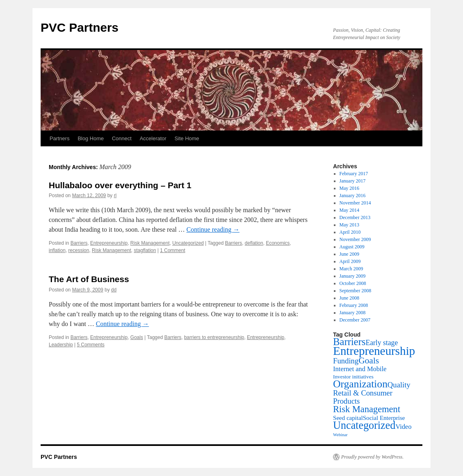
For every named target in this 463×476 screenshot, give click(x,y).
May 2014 (349, 210)
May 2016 (349, 188)
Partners (59, 138)
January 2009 (353, 276)
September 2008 (355, 291)
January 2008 (353, 313)
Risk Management (150, 243)
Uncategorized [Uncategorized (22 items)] (364, 425)
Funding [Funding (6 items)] (346, 361)
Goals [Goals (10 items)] (369, 361)
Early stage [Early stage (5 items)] (382, 343)
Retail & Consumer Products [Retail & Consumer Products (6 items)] (363, 397)
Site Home (187, 138)
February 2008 (354, 305)
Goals (137, 337)
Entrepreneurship (109, 243)
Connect (121, 138)
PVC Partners (80, 27)
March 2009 (351, 269)
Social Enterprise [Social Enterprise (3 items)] (384, 418)
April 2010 (350, 232)
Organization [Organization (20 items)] (360, 384)
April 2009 (350, 261)
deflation (254, 243)
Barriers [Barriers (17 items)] (349, 342)
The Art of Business (89, 279)
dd (114, 290)
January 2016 (353, 196)
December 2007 (355, 320)
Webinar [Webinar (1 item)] (340, 435)
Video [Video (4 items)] (404, 427)
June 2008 (349, 298)
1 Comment (173, 250)
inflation (57, 250)
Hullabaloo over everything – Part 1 (120, 185)
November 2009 (355, 239)
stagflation (145, 250)
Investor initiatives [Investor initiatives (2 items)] (353, 377)
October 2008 (353, 283)
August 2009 (352, 247)
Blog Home (91, 138)
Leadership (61, 345)
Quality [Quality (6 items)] (399, 385)
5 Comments (91, 345)
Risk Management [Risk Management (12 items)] (367, 409)
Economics (278, 243)
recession (79, 250)
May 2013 (349, 225)
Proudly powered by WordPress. (372, 457)
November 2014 (355, 203)
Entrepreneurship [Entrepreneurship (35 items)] (374, 351)
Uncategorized (188, 243)
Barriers (79, 243)
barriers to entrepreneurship (214, 337)
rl (115, 196)
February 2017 (354, 174)
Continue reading (213, 229)
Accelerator (153, 138)
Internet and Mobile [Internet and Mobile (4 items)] (360, 369)
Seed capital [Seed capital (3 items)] (348, 418)
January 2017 (353, 181)
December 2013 (355, 217)
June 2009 (349, 254)
